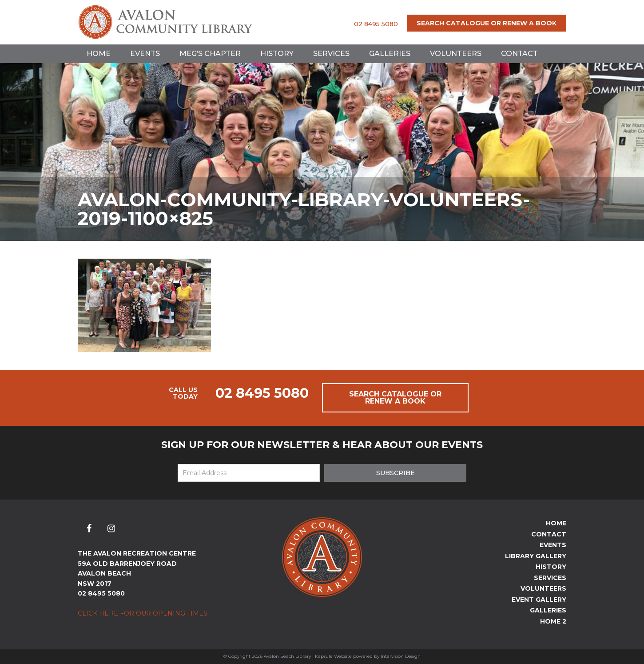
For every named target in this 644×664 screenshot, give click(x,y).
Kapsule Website (333, 656)
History (277, 54)
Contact (519, 54)
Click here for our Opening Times (143, 613)
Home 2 (553, 621)
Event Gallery (539, 600)
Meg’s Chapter (210, 54)
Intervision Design (401, 656)
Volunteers (456, 54)
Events (145, 54)
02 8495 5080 (376, 24)
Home (99, 54)
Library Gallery (536, 556)
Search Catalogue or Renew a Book (487, 23)
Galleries (390, 54)
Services (331, 54)
